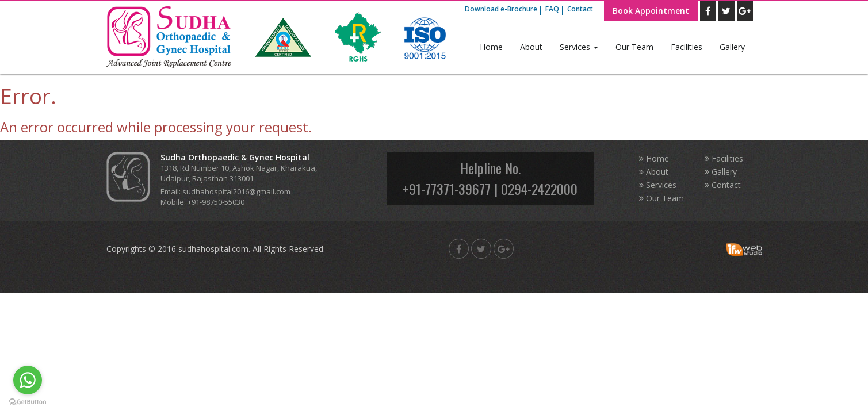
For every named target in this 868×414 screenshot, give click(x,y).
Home (491, 47)
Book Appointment (651, 11)
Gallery (732, 47)
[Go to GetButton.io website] (28, 402)
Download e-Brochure (501, 9)
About (531, 47)
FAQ (552, 9)
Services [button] (579, 47)
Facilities (687, 47)
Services (658, 185)
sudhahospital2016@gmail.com (236, 191)
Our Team (634, 47)
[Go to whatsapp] (28, 380)
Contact (580, 9)
